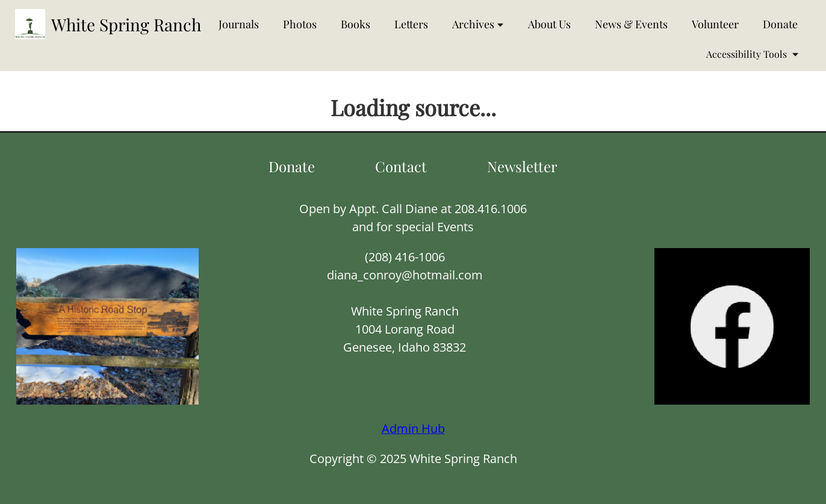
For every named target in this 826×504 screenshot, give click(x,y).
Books (356, 24)
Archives (478, 24)
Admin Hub (413, 428)
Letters (411, 24)
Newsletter (522, 166)
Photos (300, 24)
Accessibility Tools (753, 54)
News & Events (631, 24)
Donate (780, 24)
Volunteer (715, 24)
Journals (239, 24)
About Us (549, 24)
